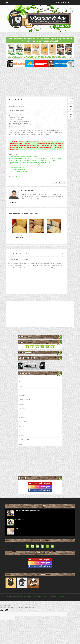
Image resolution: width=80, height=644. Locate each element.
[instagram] (61, 3)
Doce (21, 391)
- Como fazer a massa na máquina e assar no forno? (25, 166)
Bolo (20, 382)
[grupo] (59, 3)
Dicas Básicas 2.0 (19, 519)
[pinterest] (66, 3)
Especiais (22, 395)
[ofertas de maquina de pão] (40, 63)
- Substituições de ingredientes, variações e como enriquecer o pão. (30, 162)
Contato (32, 596)
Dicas (21, 386)
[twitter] (68, 3)
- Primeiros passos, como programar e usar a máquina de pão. (28, 164)
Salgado (21, 426)
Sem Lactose (23, 435)
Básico (18, 177)
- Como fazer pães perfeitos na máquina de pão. (24, 157)
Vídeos (21, 444)
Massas (21, 413)
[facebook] (56, 3)
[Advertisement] (40, 82)
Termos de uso (41, 596)
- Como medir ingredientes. (17, 169)
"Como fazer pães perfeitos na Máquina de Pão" (28, 510)
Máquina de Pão (24, 596)
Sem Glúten (23, 431)
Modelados (22, 417)
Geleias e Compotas (25, 400)
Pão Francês (18, 528)
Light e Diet (23, 408)
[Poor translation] (7, 610)
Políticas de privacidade (56, 596)
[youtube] (64, 3)
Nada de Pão (23, 422)
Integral (21, 404)
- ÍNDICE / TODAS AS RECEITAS (19, 171)
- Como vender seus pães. (17, 168)
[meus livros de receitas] (40, 47)
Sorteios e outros (24, 440)
